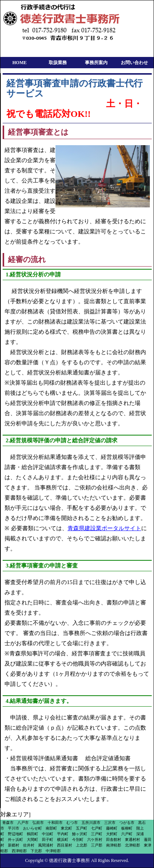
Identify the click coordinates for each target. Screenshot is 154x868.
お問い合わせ (134, 63)
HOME (20, 63)
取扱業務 (58, 63)
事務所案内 (96, 63)
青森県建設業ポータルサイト (104, 528)
